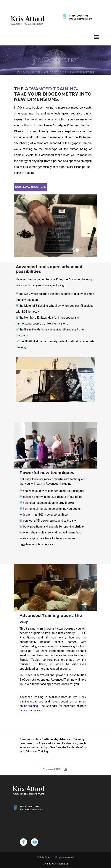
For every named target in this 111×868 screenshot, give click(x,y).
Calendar (61, 747)
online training (29, 706)
